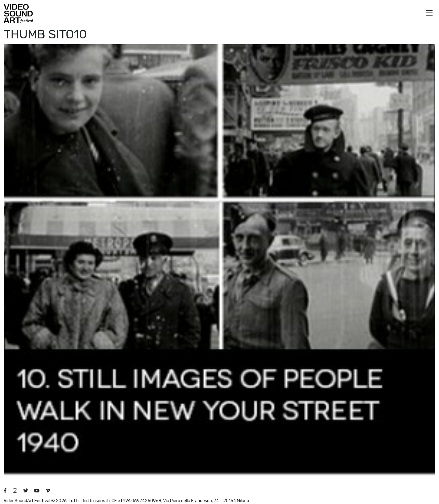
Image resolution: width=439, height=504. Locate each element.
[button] (429, 14)
